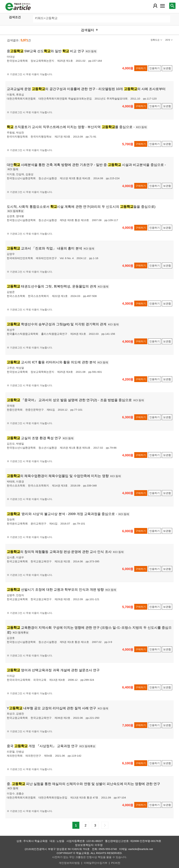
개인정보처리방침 (69, 863)
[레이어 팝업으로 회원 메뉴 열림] (155, 6)
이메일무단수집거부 (96, 863)
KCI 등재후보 (16, 211)
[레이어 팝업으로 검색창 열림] (172, 6)
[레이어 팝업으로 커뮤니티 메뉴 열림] (162, 6)
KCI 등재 (91, 51)
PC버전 (116, 863)
